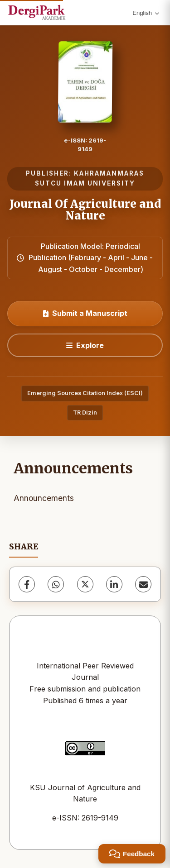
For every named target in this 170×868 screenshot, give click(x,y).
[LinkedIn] (114, 584)
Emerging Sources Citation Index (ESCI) (85, 393)
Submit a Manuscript (85, 313)
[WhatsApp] (56, 584)
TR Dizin (85, 413)
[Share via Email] (143, 584)
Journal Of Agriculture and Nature (85, 210)
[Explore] (85, 345)
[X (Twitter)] (85, 584)
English (146, 13)
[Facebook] (27, 584)
